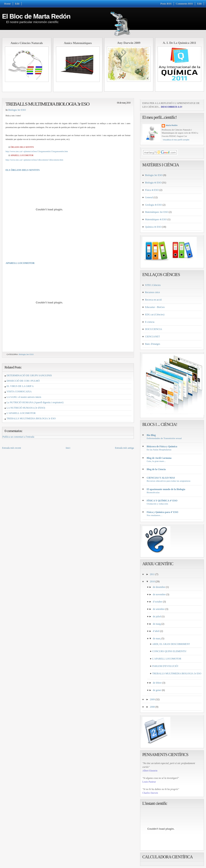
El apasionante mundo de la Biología (166, 489)
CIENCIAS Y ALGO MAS (161, 478)
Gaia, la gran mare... (156, 461)
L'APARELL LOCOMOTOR (21, 413)
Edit (17, 4)
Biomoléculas (153, 492)
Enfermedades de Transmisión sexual (164, 438)
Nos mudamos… (155, 515)
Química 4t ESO (153, 227)
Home (7, 4)
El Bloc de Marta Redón (36, 16)
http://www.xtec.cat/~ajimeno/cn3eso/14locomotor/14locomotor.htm (34, 160)
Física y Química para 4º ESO (162, 512)
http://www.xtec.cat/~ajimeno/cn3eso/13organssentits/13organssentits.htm (37, 151)
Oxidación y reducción (157, 504)
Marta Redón (172, 125)
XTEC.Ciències (153, 285)
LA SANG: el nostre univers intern (24, 397)
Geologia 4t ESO (153, 205)
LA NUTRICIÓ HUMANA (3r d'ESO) (26, 408)
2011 (152, 574)
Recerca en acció (153, 300)
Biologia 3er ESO (17, 110)
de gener (157, 690)
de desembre (159, 587)
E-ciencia (150, 322)
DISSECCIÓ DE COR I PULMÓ (23, 381)
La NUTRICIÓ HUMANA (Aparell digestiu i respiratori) (35, 402)
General (149, 197)
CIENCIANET (152, 337)
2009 (152, 699)
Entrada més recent (12, 448)
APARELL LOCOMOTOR (20, 263)
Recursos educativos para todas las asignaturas (169, 481)
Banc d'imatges (153, 344)
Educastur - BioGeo (155, 307)
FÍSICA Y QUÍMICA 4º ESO (162, 501)
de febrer (157, 683)
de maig (157, 624)
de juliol (157, 616)
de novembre (159, 594)
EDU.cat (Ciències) (155, 315)
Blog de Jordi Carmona (159, 458)
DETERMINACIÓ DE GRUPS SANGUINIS (29, 375)
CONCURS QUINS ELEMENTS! (169, 651)
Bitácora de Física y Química (162, 446)
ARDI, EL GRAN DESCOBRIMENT (171, 644)
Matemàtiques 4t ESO (156, 219)
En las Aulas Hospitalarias (159, 450)
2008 (152, 707)
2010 (152, 581)
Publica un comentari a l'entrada (18, 437)
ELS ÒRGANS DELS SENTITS (23, 170)
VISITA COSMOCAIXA (19, 391)
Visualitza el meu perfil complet (176, 140)
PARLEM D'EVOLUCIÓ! (165, 666)
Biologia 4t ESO (153, 183)
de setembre (159, 609)
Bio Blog (151, 435)
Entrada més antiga (124, 448)
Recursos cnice (152, 292)
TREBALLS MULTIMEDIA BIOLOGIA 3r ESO (47, 104)
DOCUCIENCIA (154, 329)
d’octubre (158, 602)
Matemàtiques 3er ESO (157, 212)
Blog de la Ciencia (156, 469)
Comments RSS (184, 4)
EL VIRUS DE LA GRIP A (20, 386)
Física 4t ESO (152, 190)
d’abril (156, 631)
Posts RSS (166, 4)
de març (157, 638)
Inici (68, 448)
